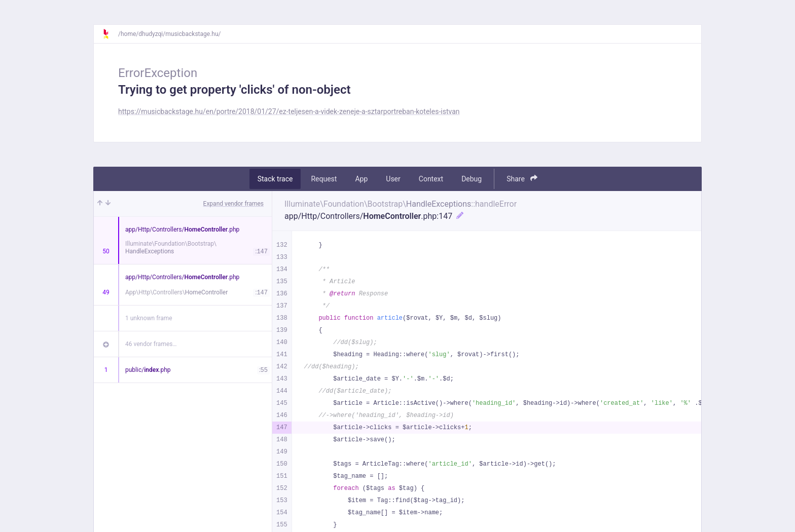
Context (431, 179)
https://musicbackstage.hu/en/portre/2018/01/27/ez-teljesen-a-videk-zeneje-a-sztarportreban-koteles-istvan (289, 111)
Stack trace (275, 179)
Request (324, 179)
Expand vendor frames (233, 204)
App (361, 179)
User (393, 179)
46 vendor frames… (151, 344)
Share (522, 179)
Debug (472, 179)
